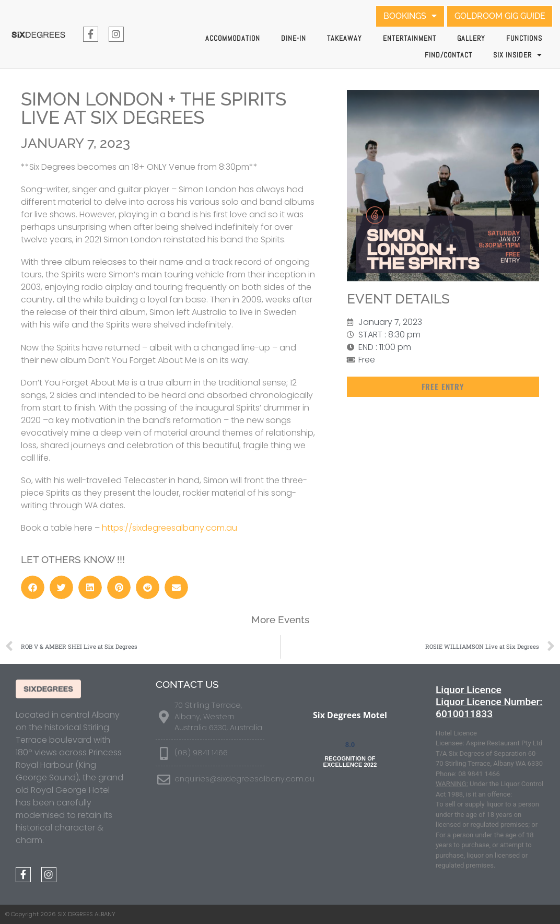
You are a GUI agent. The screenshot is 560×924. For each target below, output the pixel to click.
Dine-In (294, 38)
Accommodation (233, 38)
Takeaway (345, 38)
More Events (280, 619)
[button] (443, 387)
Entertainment (410, 38)
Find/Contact (448, 55)
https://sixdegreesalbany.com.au (170, 528)
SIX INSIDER (518, 55)
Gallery (471, 38)
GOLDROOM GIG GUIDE (499, 16)
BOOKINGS (410, 16)
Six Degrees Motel (350, 715)
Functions (524, 38)
